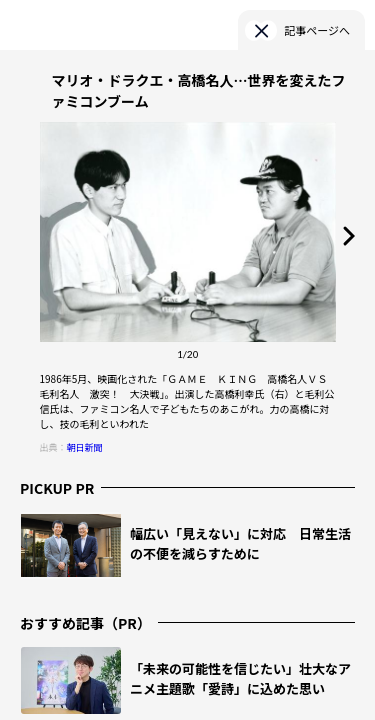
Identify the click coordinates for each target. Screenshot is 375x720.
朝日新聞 (85, 447)
